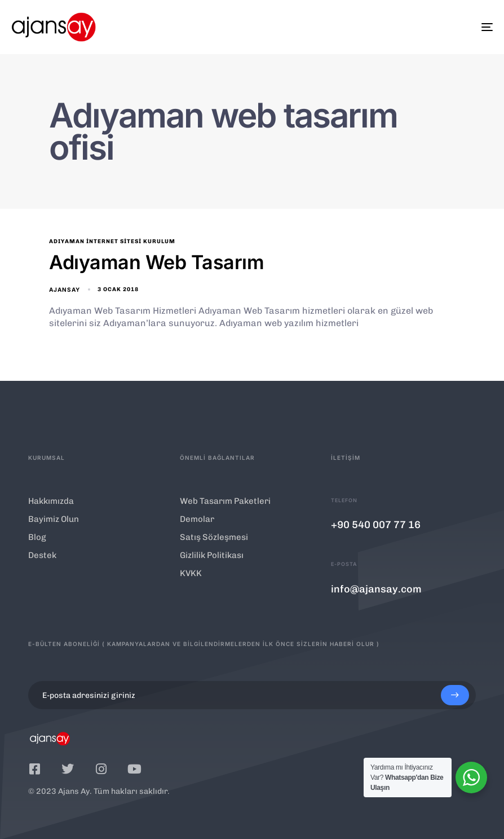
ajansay (65, 289)
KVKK (191, 573)
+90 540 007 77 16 (376, 525)
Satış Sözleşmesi (214, 537)
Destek (42, 555)
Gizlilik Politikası (212, 555)
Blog (37, 537)
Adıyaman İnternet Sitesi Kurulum (112, 241)
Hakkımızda (51, 501)
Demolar (197, 519)
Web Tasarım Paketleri (225, 501)
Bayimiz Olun (54, 519)
